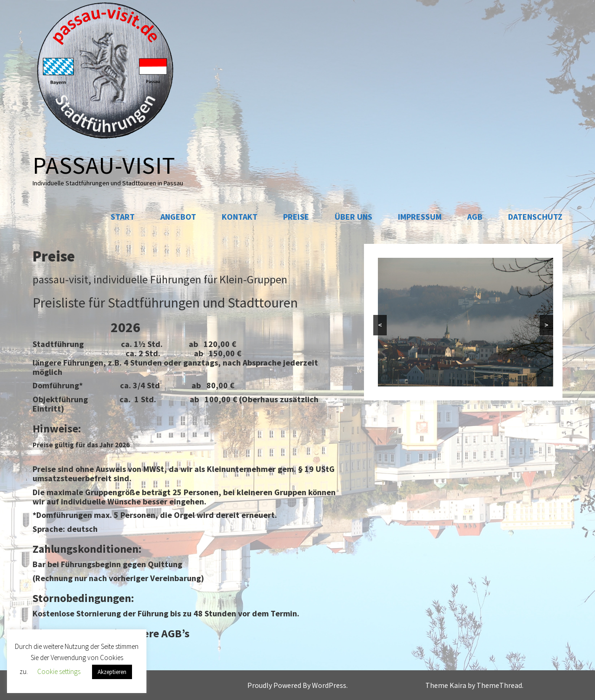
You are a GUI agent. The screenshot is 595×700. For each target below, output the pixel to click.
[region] (463, 322)
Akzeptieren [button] (112, 672)
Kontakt (240, 217)
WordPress (329, 685)
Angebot (178, 217)
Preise (296, 217)
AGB (475, 217)
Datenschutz (535, 217)
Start (123, 217)
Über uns (354, 217)
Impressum (420, 217)
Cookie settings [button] (59, 671)
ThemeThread (499, 685)
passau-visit (104, 165)
